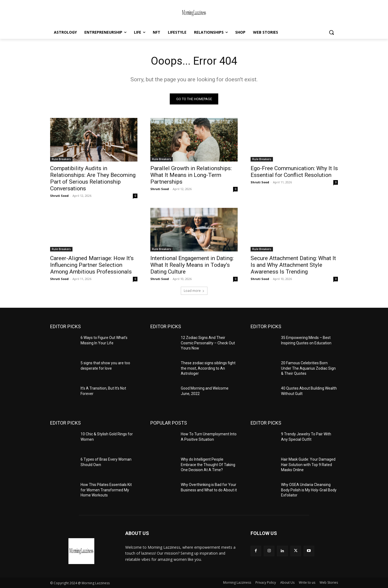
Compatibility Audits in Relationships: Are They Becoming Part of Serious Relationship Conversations (93, 178)
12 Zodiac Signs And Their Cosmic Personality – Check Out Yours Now (208, 343)
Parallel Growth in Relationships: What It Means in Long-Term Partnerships (191, 175)
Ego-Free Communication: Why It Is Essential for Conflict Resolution (294, 172)
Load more (194, 291)
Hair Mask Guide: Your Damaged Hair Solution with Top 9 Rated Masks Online (308, 465)
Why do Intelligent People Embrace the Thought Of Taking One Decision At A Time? (208, 465)
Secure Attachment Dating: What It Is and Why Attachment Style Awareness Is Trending (293, 265)
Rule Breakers (61, 159)
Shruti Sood (59, 196)
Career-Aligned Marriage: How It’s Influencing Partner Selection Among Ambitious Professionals (92, 265)
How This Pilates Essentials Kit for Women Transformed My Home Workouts (106, 490)
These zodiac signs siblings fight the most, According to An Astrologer (208, 368)
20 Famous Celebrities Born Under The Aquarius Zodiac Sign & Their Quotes (308, 368)
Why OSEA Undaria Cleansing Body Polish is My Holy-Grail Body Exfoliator (309, 490)
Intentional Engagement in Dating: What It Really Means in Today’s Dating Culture (192, 265)
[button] (331, 32)
